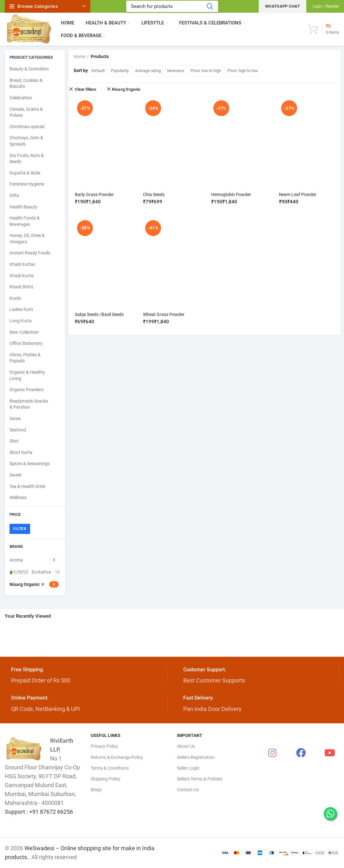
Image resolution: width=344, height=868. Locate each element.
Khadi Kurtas (22, 264)
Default (98, 71)
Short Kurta (21, 452)
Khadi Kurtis (22, 276)
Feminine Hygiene (27, 184)
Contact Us (188, 790)
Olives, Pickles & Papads (25, 358)
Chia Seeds (154, 194)
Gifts (14, 195)
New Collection (24, 332)
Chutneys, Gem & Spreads (26, 141)
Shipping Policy (106, 779)
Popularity (120, 71)
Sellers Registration (196, 757)
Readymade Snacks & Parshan (29, 404)
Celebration (21, 98)
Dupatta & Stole (25, 173)
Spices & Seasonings (30, 464)
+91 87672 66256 (51, 812)
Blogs (96, 790)
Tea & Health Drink (27, 486)
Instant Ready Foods (30, 253)
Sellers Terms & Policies (200, 779)
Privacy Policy (104, 746)
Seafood (18, 430)
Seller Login (188, 768)
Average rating (148, 71)
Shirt (14, 441)
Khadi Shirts (21, 287)
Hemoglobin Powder (231, 194)
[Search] (172, 6)
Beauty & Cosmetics (29, 69)
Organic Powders (26, 390)
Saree (15, 418)
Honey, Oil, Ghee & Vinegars (27, 239)
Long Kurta (21, 321)
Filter (20, 529)
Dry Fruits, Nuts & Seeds (27, 159)
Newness (176, 71)
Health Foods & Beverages (25, 221)
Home (79, 56)
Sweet (16, 475)
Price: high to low (243, 71)
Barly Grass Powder (95, 194)
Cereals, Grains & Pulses (26, 112)
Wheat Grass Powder (164, 314)
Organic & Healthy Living (27, 375)
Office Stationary (26, 343)
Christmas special (27, 127)
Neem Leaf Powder (298, 194)
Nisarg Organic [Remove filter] (126, 89)
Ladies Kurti (21, 309)
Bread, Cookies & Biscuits (26, 83)
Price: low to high (206, 71)
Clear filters (86, 89)
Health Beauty (23, 207)
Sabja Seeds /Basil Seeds (100, 314)
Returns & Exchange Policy (117, 757)
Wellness (18, 497)
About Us (186, 746)
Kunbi (15, 298)
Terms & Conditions (110, 768)
